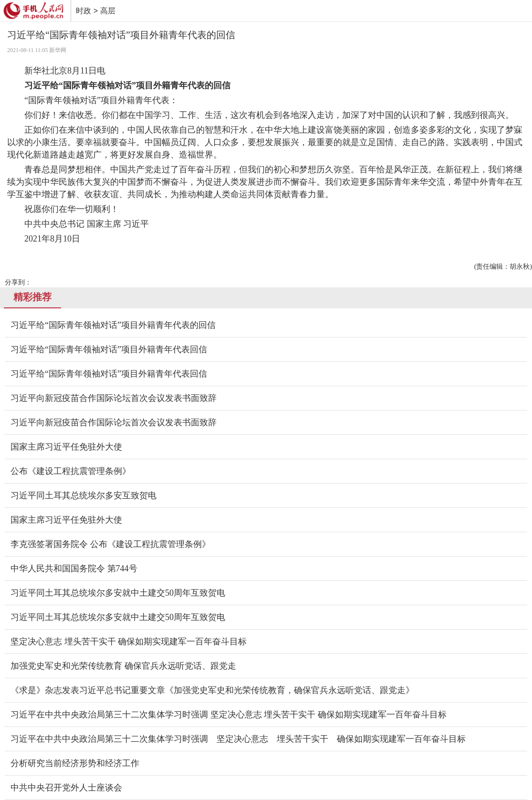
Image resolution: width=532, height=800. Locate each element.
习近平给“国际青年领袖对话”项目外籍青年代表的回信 (113, 325)
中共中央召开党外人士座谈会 (66, 788)
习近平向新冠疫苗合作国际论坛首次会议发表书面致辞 (114, 398)
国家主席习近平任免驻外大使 (66, 447)
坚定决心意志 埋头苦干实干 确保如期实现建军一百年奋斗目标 (129, 642)
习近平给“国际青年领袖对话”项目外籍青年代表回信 (109, 349)
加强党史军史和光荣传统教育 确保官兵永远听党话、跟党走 (123, 666)
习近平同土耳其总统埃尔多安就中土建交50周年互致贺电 (118, 593)
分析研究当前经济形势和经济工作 (75, 763)
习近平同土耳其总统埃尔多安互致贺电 (83, 495)
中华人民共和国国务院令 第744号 (74, 568)
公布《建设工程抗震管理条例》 (71, 471)
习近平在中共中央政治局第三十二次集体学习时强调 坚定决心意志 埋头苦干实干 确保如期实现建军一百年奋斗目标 (229, 715)
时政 (83, 11)
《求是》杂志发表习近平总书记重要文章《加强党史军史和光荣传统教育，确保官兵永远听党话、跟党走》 (212, 690)
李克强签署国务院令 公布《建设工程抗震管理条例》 (110, 544)
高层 (108, 11)
